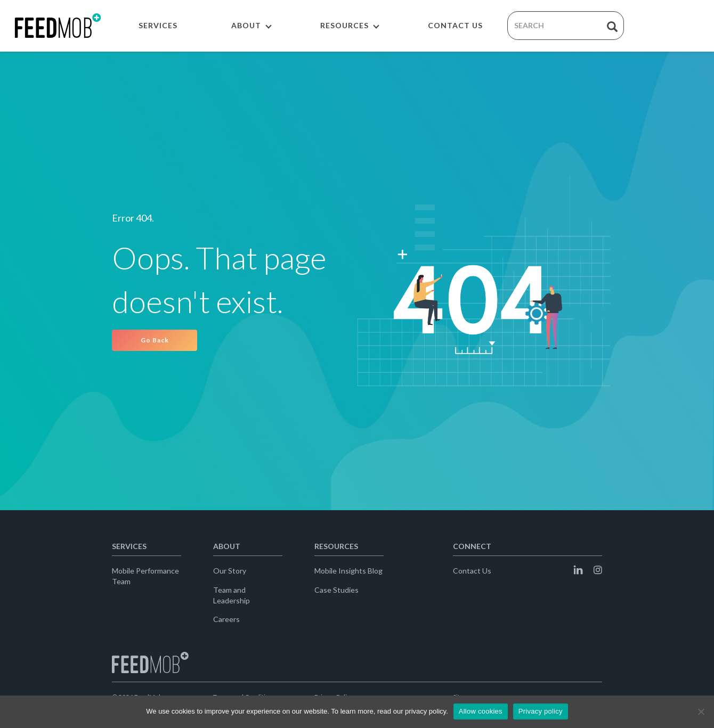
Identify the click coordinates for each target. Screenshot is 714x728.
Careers (226, 619)
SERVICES (158, 25)
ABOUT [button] (251, 25)
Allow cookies (481, 711)
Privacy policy (541, 711)
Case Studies (336, 590)
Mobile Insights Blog (348, 571)
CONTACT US (455, 25)
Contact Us (472, 571)
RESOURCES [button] (350, 25)
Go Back (155, 340)
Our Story (230, 571)
